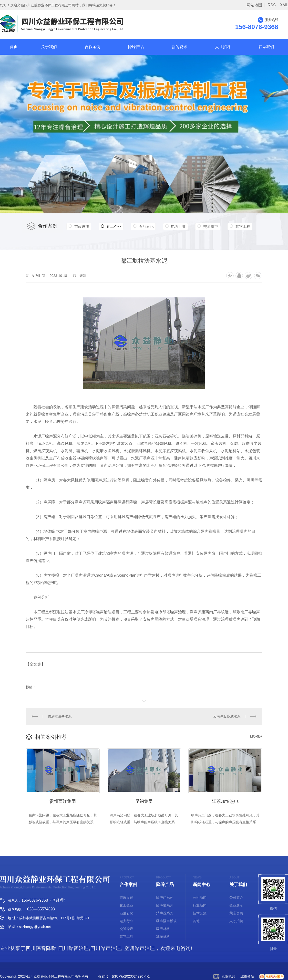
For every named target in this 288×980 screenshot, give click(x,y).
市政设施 (83, 226)
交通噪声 (221, 226)
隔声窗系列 (165, 906)
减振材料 (163, 937)
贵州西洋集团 (63, 799)
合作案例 (93, 47)
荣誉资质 (236, 914)
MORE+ (256, 735)
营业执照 (224, 977)
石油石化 (152, 226)
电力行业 (186, 226)
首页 (14, 47)
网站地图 (254, 5)
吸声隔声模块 (166, 921)
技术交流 (200, 914)
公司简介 (236, 898)
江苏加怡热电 (225, 799)
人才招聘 (223, 47)
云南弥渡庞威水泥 (227, 716)
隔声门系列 (165, 898)
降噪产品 (136, 47)
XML (284, 5)
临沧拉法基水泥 (59, 716)
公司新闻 (200, 898)
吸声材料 (163, 929)
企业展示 (236, 906)
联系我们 (266, 47)
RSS (272, 5)
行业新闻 (200, 906)
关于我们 (49, 47)
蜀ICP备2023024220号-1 (131, 977)
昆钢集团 (144, 799)
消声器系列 (165, 914)
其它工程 (83, 237)
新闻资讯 (179, 47)
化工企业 (114, 227)
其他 (196, 921)
